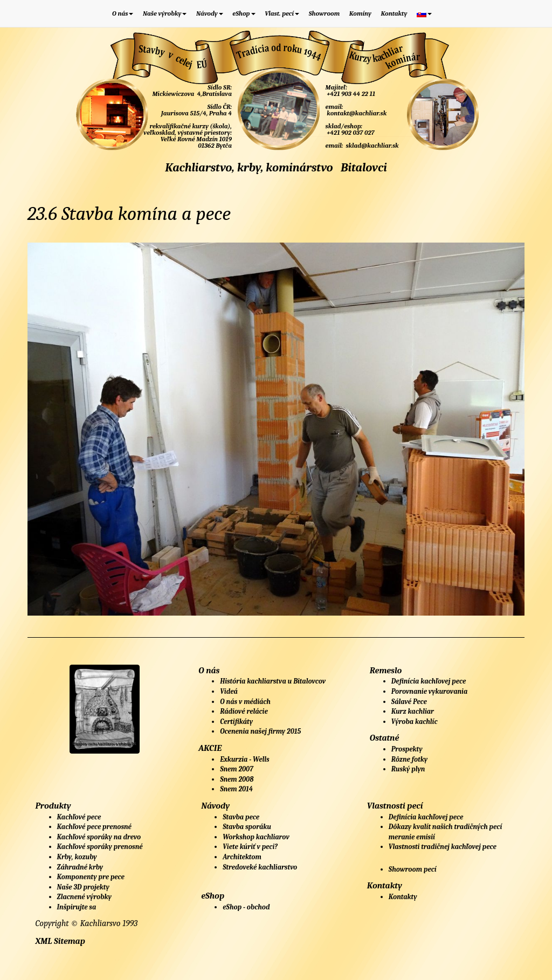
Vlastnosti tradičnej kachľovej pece (443, 847)
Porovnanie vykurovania (429, 691)
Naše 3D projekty (83, 887)
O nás (123, 13)
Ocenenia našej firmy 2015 (260, 731)
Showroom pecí (413, 869)
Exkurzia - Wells (244, 759)
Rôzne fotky (409, 759)
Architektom (242, 857)
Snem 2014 (236, 789)
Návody (210, 13)
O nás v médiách (245, 702)
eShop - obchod (246, 907)
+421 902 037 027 (350, 133)
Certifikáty (236, 722)
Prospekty (407, 749)
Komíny (360, 13)
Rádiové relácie (244, 711)
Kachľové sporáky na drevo (99, 837)
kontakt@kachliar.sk (356, 113)
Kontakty (394, 13)
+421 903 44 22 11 (350, 94)
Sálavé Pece (409, 702)
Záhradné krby (80, 867)
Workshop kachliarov (256, 837)
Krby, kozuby (77, 857)
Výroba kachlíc (415, 722)
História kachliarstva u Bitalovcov (273, 681)
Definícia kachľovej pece (429, 681)
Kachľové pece (79, 817)
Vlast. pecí (282, 13)
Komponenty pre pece (91, 877)
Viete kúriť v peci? (250, 847)
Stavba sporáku (247, 827)
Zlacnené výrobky (84, 897)
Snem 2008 (237, 779)
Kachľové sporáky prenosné (100, 847)
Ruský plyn (408, 769)
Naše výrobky (165, 13)
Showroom (325, 13)
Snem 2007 (237, 769)
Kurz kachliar (413, 711)
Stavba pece (241, 817)
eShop (244, 13)
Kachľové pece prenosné (94, 827)
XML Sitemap (60, 941)
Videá (229, 691)
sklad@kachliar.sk (372, 146)
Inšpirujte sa (77, 907)
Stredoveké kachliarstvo (260, 867)
